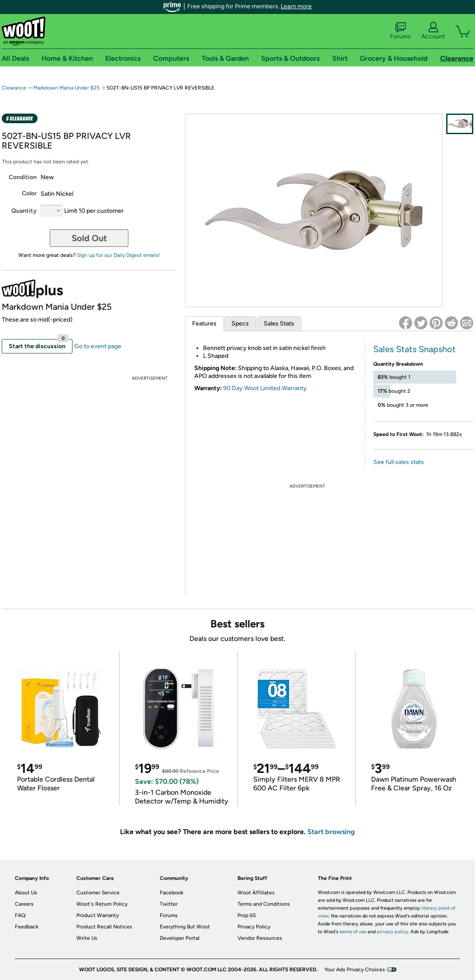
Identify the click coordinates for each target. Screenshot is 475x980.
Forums (400, 31)
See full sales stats (399, 462)
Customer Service (98, 893)
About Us (26, 893)
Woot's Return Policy (102, 904)
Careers (24, 904)
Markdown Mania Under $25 (66, 88)
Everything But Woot (185, 927)
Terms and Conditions (264, 904)
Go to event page (98, 346)
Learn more (296, 6)
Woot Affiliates (256, 893)
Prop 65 (247, 915)
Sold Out (89, 238)
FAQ (20, 915)
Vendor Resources (260, 938)
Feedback (27, 927)
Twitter (169, 904)
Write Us (87, 938)
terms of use (353, 932)
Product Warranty (98, 915)
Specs (240, 324)
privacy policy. (393, 932)
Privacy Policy (254, 927)
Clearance (14, 88)
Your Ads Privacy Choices (355, 970)
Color (29, 193)
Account (433, 31)
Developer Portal (180, 938)
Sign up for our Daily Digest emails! (119, 255)
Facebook (172, 893)
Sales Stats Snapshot (415, 349)
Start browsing (331, 832)
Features (204, 324)
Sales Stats (279, 324)
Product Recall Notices (104, 927)
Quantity (24, 211)
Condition (23, 177)
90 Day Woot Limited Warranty (265, 388)
